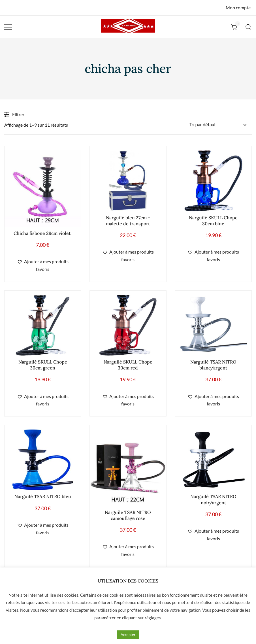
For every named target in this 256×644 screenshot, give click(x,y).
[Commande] (221, 125)
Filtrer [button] (14, 114)
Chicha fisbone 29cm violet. (43, 233)
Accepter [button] (128, 635)
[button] (43, 265)
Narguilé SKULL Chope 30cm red (128, 365)
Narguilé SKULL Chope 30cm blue (213, 221)
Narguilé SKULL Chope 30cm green (43, 365)
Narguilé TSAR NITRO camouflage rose (128, 515)
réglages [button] (153, 618)
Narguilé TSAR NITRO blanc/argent (213, 365)
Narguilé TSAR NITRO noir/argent (213, 499)
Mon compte (238, 8)
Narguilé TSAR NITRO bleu (43, 496)
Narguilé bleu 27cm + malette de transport (128, 221)
